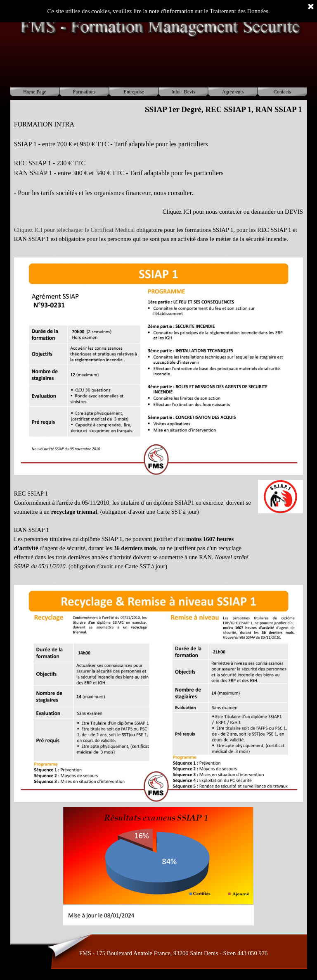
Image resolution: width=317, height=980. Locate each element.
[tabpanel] (158, 186)
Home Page (35, 92)
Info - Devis (183, 92)
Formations (84, 92)
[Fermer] (311, 7)
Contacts (282, 92)
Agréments (233, 92)
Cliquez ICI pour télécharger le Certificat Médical (75, 230)
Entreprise (134, 92)
